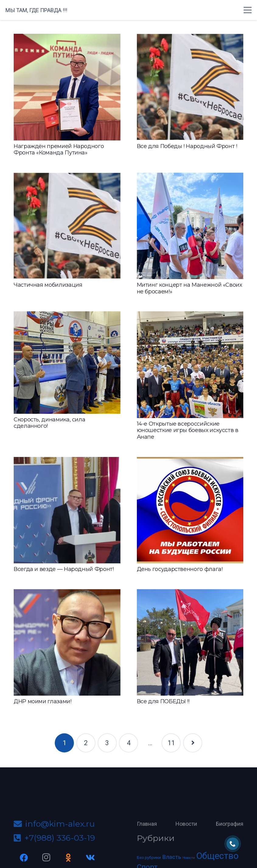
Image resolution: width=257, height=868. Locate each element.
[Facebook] (24, 858)
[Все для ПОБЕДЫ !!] (190, 643)
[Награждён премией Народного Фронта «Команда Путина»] (67, 87)
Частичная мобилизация (48, 285)
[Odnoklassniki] (68, 858)
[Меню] (248, 10)
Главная (147, 824)
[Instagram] (46, 858)
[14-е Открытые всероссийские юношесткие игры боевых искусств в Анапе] (190, 365)
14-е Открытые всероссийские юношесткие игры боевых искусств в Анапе (188, 430)
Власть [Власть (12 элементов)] (172, 857)
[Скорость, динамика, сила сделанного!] (67, 362)
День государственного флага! (180, 569)
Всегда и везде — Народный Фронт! (64, 569)
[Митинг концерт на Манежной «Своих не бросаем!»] (190, 226)
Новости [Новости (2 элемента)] (189, 858)
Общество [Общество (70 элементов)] (217, 856)
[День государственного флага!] (190, 510)
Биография (230, 824)
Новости (186, 824)
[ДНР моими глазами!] (67, 643)
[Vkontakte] (91, 858)
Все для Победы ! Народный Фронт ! (187, 146)
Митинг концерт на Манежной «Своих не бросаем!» (189, 288)
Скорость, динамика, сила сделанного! (49, 423)
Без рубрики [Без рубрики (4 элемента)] (149, 857)
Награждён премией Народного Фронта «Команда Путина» (59, 150)
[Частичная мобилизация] (67, 226)
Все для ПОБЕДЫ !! (163, 701)
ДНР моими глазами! (43, 701)
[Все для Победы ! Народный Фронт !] (190, 87)
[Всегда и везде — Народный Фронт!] (67, 510)
